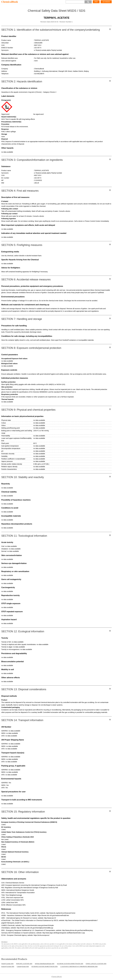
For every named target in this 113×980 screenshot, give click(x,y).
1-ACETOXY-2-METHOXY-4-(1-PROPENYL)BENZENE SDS (79, 966)
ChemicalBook (10, 2)
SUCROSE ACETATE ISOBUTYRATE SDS (70, 964)
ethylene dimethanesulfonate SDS (45, 964)
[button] (88, 2)
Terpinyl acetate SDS (7, 964)
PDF (96, 2)
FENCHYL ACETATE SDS (24, 964)
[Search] (75, 2)
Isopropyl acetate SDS (8, 966)
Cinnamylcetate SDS (23, 966)
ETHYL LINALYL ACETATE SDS (96, 964)
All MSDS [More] (106, 2)
